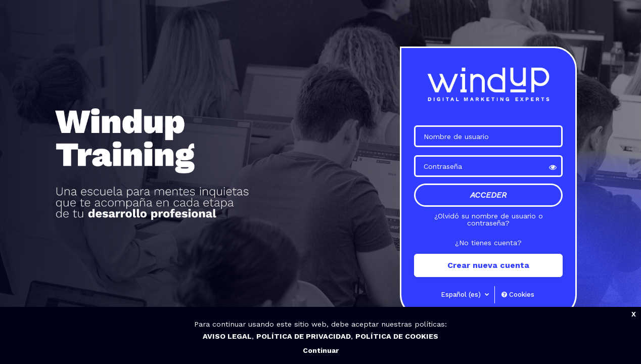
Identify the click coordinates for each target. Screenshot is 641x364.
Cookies (518, 294)
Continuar (321, 350)
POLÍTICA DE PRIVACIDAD (304, 336)
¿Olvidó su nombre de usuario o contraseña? (489, 219)
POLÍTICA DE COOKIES (397, 336)
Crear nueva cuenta (488, 265)
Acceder (488, 195)
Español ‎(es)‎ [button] (462, 294)
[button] (553, 167)
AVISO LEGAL (227, 336)
